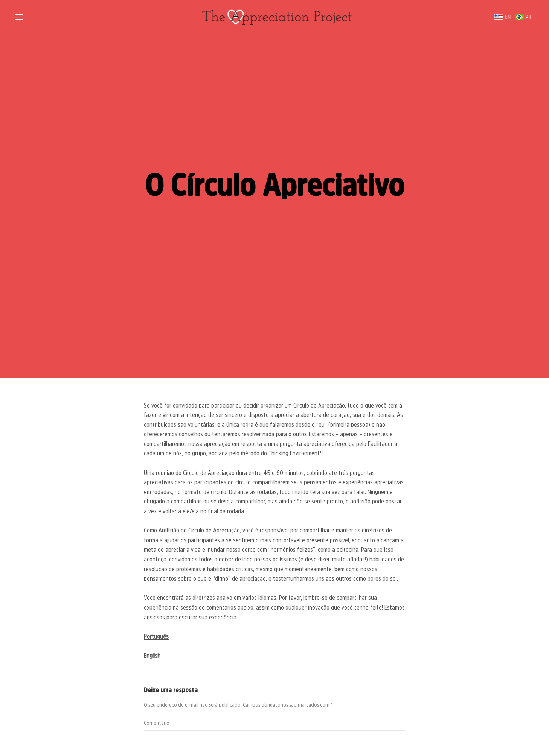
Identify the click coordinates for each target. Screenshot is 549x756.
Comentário (157, 723)
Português (156, 636)
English (152, 656)
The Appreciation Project (274, 17)
